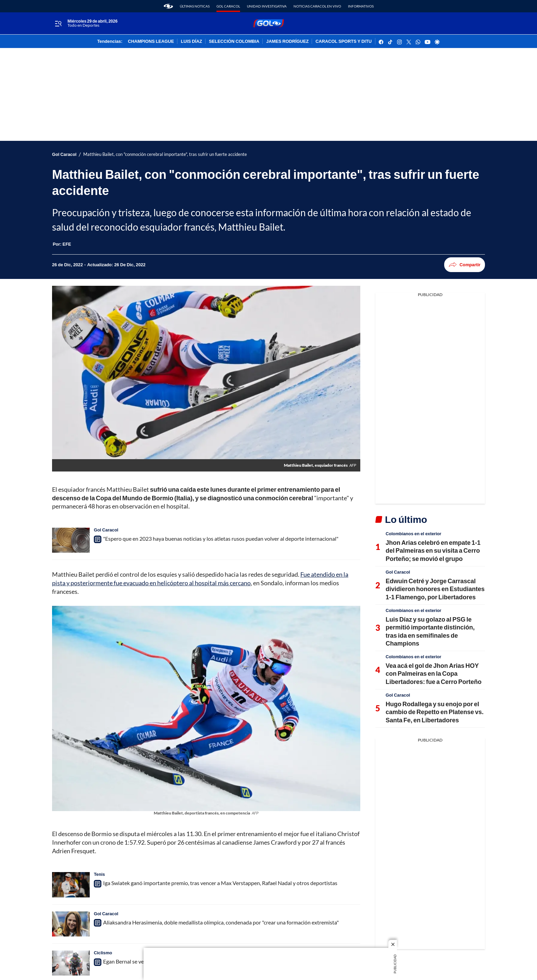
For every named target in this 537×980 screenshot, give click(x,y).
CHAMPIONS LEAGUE (151, 41)
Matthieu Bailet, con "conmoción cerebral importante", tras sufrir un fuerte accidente (165, 154)
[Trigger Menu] (58, 24)
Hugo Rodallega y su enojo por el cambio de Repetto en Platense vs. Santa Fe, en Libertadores (435, 712)
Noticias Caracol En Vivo (317, 6)
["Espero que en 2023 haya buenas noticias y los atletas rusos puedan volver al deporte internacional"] (71, 540)
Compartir (465, 265)
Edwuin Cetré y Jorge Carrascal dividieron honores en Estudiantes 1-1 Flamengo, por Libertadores (435, 589)
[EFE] (67, 244)
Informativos (361, 6)
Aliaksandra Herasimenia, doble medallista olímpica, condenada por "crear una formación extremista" (221, 922)
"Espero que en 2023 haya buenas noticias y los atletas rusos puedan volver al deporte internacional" (221, 538)
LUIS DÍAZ (191, 41)
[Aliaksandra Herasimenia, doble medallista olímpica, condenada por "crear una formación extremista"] (71, 924)
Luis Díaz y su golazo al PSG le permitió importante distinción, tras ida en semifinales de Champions (430, 631)
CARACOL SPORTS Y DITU (344, 41)
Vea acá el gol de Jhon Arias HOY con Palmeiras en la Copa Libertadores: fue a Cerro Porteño (434, 673)
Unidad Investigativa (267, 6)
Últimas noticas (195, 6)
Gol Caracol (228, 6)
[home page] (168, 6)
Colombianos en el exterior (414, 534)
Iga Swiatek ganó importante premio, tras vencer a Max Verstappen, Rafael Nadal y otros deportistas (220, 883)
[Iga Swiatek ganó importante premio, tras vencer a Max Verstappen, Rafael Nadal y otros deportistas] (71, 885)
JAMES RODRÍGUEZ (287, 41)
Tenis (99, 874)
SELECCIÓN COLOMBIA (234, 41)
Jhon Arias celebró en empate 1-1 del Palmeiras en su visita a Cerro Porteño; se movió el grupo (433, 550)
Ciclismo (103, 953)
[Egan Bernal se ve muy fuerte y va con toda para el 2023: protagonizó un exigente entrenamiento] (71, 963)
